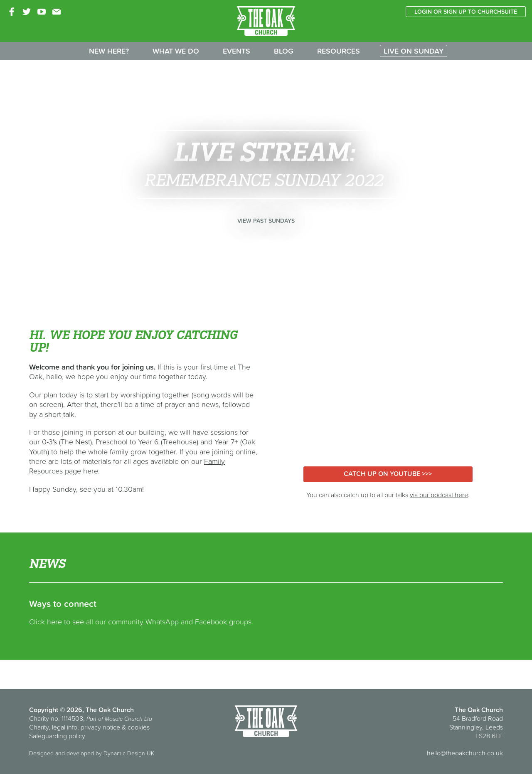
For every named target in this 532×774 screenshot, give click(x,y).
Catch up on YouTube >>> (388, 473)
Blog (284, 51)
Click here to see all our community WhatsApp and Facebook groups (140, 622)
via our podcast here (439, 495)
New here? (109, 51)
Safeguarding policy (57, 736)
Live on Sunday (414, 51)
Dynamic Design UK (129, 753)
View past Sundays (266, 221)
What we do (176, 51)
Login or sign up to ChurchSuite (466, 12)
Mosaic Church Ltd (128, 719)
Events (236, 51)
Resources (339, 51)
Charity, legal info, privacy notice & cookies (89, 727)
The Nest (75, 442)
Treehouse (180, 442)
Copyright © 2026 (56, 710)
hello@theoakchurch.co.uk (465, 753)
